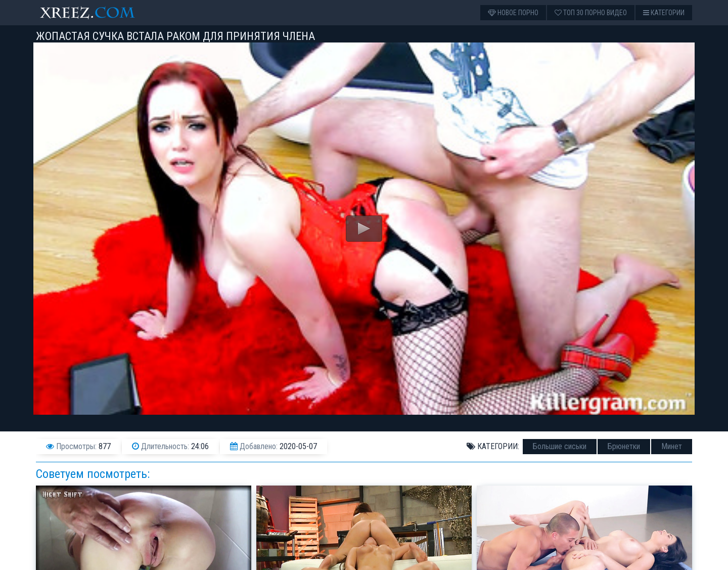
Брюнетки (624, 446)
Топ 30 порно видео (591, 13)
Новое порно (513, 13)
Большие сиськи (560, 446)
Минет (672, 446)
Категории (664, 13)
